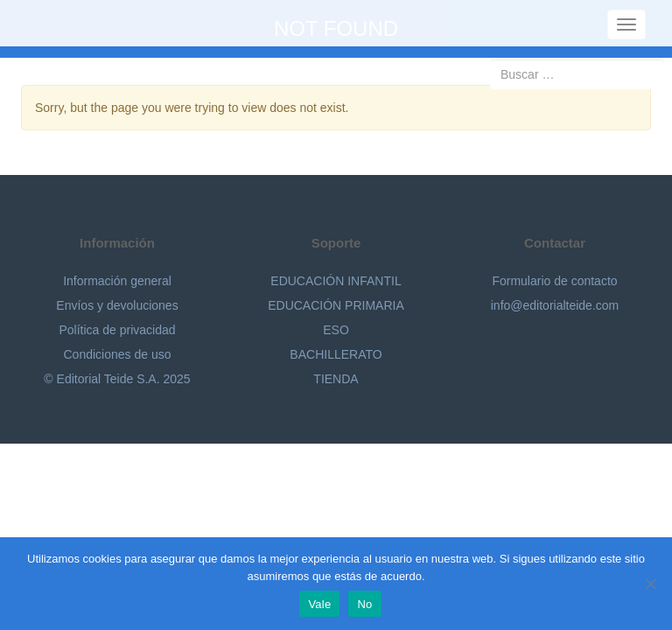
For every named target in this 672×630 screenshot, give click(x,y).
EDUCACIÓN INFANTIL (336, 281)
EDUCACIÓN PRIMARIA (336, 305)
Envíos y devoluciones (117, 305)
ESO (336, 330)
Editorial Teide (42, 23)
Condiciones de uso (118, 354)
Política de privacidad (117, 330)
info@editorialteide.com (555, 305)
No (364, 604)
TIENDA (336, 379)
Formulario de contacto (554, 281)
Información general (117, 281)
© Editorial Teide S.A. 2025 (117, 379)
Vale (319, 604)
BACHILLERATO (336, 354)
